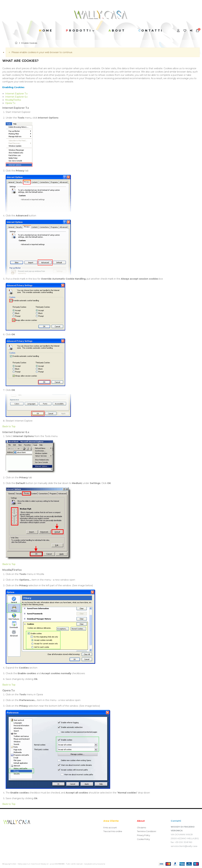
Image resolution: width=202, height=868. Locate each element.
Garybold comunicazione (95, 864)
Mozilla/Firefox (13, 100)
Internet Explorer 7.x (16, 94)
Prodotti (79, 31)
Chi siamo (142, 827)
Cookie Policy (144, 839)
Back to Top (9, 426)
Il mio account (110, 827)
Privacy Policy (143, 835)
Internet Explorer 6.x (16, 97)
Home (16, 43)
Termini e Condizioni (147, 831)
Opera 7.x (10, 103)
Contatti (151, 31)
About (117, 31)
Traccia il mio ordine (113, 831)
